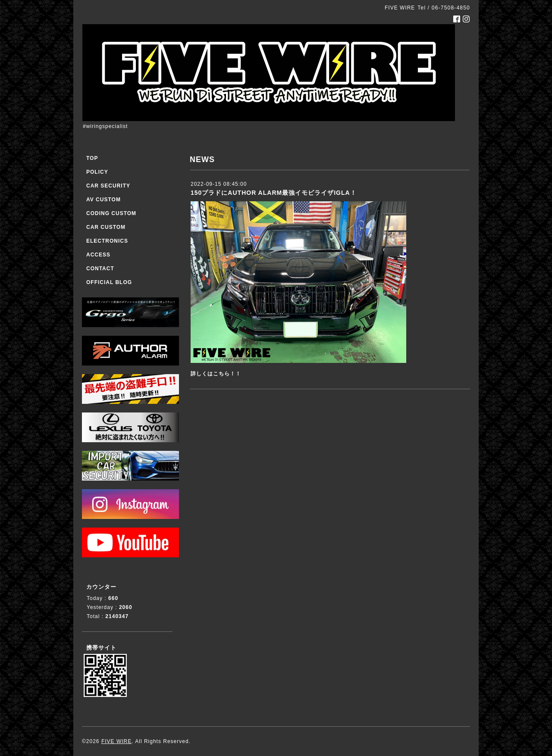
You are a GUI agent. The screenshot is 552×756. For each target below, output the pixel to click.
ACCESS (98, 255)
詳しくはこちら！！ (216, 374)
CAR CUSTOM (106, 227)
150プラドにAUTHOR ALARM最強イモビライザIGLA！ (274, 193)
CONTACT (100, 269)
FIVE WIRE (116, 741)
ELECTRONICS (107, 241)
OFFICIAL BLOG (109, 282)
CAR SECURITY (108, 186)
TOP (92, 158)
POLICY (97, 172)
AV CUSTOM (103, 200)
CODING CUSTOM (111, 213)
